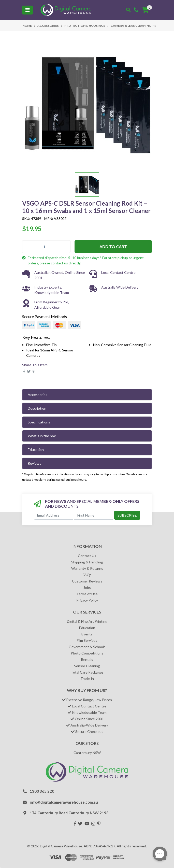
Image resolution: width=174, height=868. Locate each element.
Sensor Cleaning (87, 666)
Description (37, 408)
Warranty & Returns (87, 568)
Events (87, 634)
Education (36, 450)
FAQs (87, 575)
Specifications (39, 422)
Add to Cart (113, 246)
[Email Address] (54, 515)
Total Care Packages (87, 672)
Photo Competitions (87, 653)
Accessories (38, 395)
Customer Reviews (87, 581)
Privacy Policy (87, 600)
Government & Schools (87, 647)
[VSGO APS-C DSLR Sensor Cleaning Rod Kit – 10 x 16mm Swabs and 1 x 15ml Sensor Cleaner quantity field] (46, 247)
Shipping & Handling (87, 562)
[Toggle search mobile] (128, 10)
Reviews (34, 463)
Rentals (87, 659)
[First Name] (94, 515)
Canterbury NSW (87, 753)
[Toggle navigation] (27, 10)
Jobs (87, 587)
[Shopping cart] (145, 10)
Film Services (87, 640)
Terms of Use (87, 594)
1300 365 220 (42, 791)
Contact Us (87, 556)
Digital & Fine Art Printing (87, 621)
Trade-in (87, 679)
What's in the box (42, 436)
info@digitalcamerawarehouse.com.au (64, 802)
